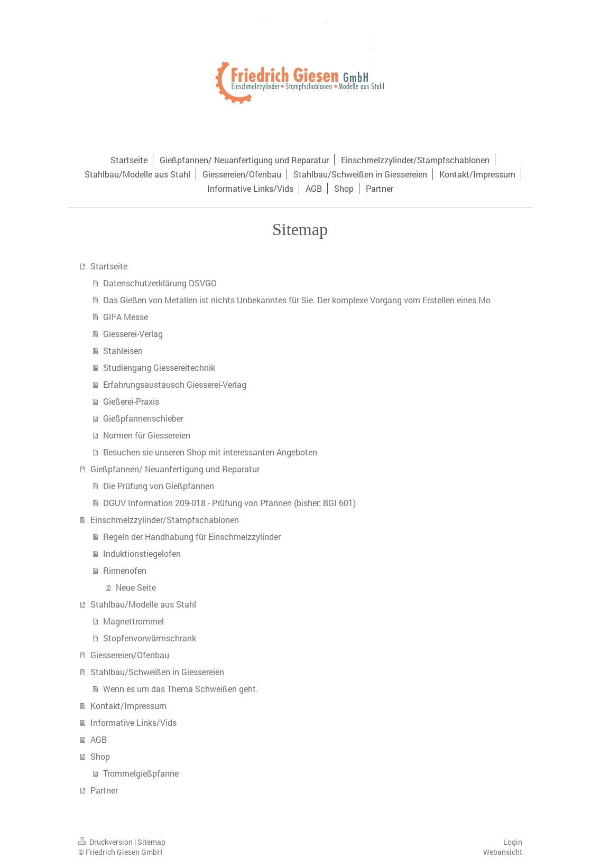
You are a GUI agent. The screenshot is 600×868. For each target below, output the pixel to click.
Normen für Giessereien (147, 435)
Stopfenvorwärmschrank (150, 638)
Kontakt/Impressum (128, 706)
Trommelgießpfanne (141, 773)
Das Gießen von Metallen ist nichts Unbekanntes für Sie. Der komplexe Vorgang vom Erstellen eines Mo (297, 300)
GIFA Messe (126, 317)
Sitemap (151, 842)
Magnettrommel (133, 621)
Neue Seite (136, 587)
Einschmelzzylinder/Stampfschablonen (165, 520)
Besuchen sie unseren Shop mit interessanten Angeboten (210, 452)
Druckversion (106, 842)
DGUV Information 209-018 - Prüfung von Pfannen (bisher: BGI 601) (229, 503)
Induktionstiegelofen (142, 553)
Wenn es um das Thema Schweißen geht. (181, 689)
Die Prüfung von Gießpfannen (159, 486)
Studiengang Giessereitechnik (159, 367)
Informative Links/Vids (133, 722)
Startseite (109, 266)
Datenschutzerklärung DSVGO (160, 283)
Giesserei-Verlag (133, 334)
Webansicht (503, 852)
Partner (104, 790)
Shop (100, 756)
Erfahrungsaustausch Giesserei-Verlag (175, 384)
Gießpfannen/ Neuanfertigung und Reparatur (175, 469)
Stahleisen (123, 351)
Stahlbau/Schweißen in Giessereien (157, 672)
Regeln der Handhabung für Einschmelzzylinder (192, 536)
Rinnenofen (125, 570)
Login (513, 842)
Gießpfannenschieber (143, 418)
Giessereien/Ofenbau (130, 655)
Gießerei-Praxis (131, 401)
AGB (99, 739)
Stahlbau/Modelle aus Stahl (143, 604)
